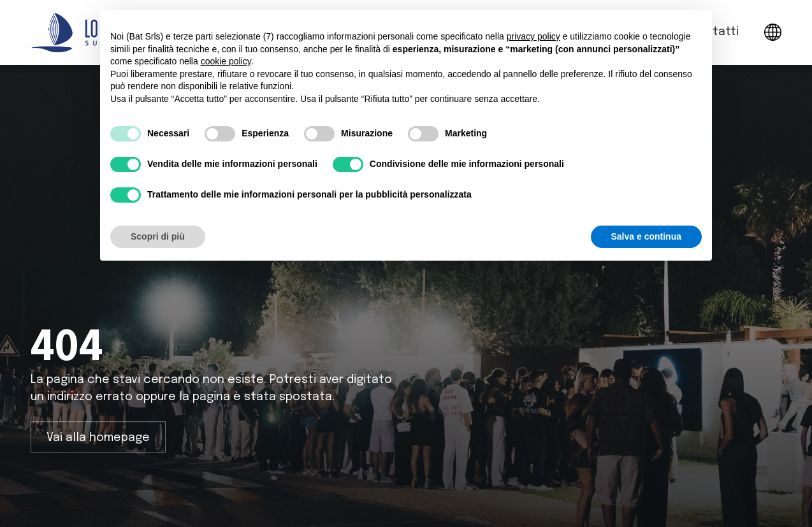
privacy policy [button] (533, 36)
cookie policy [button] (226, 61)
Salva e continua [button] (646, 236)
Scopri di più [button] (158, 236)
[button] (773, 32)
